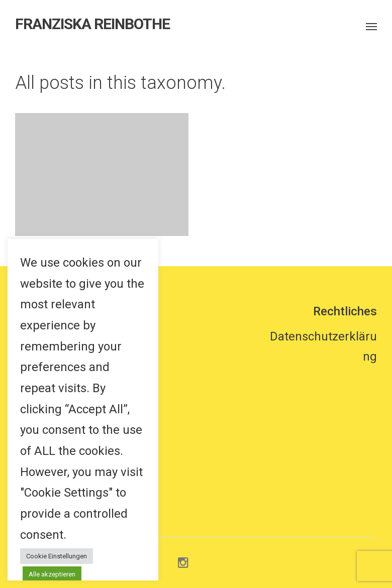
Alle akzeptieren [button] (52, 574)
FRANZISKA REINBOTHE (92, 24)
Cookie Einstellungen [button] (57, 556)
